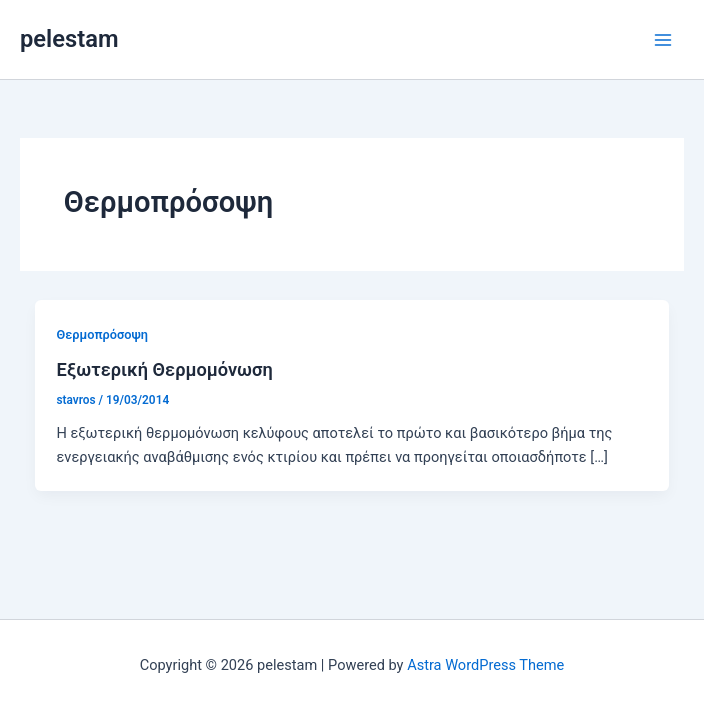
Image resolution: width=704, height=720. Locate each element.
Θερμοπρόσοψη (102, 334)
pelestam (69, 39)
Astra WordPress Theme (485, 665)
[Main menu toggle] (663, 40)
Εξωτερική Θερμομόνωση (164, 369)
